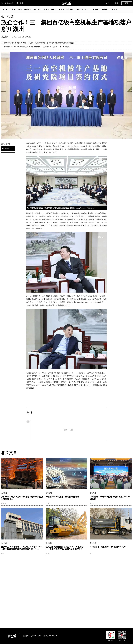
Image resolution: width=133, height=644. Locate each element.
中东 (13, 9)
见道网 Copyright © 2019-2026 (32, 636)
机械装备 (70, 9)
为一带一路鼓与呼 (7, 3)
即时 (61, 9)
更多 (114, 9)
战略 (53, 9)
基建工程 (36, 9)
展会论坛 (105, 9)
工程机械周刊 (95, 9)
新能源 (27, 9)
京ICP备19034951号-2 (50, 636)
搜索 (20, 3)
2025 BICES (81, 9)
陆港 (45, 9)
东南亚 (20, 9)
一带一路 (4, 9)
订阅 (127, 3)
